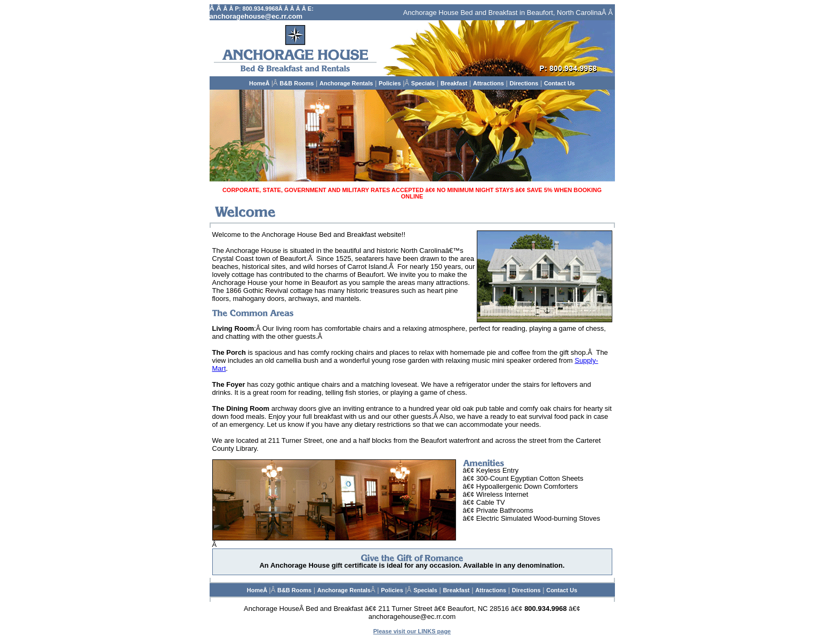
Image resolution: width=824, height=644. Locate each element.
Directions (524, 83)
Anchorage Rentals (346, 83)
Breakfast (454, 83)
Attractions (489, 83)
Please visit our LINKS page (412, 631)
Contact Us (559, 83)
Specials (423, 83)
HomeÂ (260, 83)
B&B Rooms (297, 83)
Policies (390, 83)
